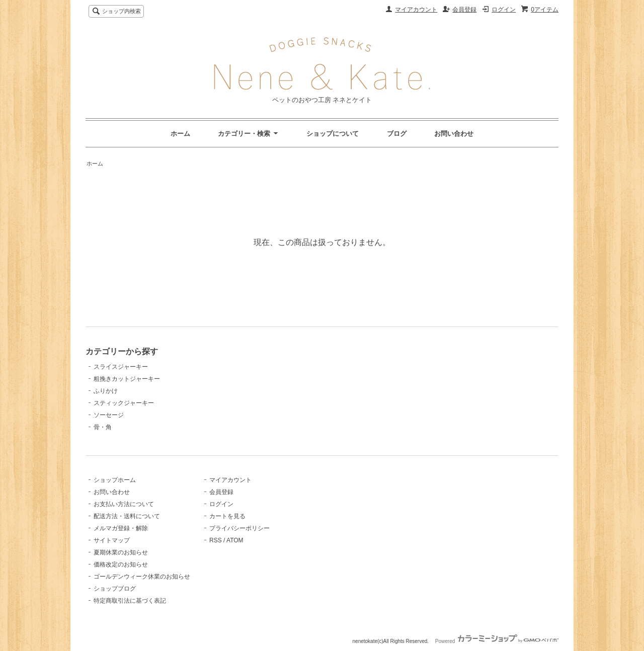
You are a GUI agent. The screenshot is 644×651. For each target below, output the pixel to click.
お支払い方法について (124, 504)
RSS (216, 540)
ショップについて (333, 134)
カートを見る (227, 516)
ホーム (180, 134)
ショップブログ (115, 589)
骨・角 (103, 427)
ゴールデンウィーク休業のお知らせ (142, 577)
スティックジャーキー (124, 403)
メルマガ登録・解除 (121, 528)
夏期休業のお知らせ (121, 552)
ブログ (397, 134)
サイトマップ (112, 540)
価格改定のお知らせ (121, 564)
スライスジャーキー (121, 367)
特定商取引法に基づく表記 (130, 601)
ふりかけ (106, 391)
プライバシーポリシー (239, 528)
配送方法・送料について (127, 516)
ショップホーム (115, 480)
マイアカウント (416, 10)
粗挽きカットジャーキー (127, 379)
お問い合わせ (454, 134)
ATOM (235, 540)
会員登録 (464, 10)
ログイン (504, 10)
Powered (497, 641)
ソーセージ (109, 415)
